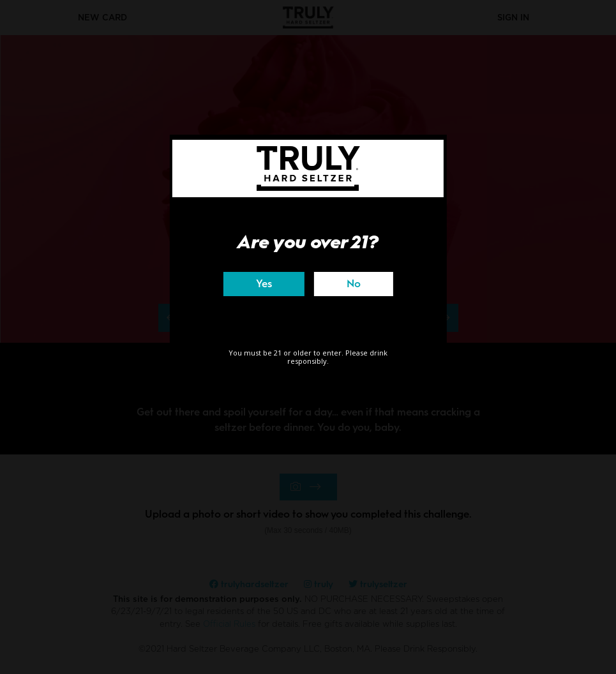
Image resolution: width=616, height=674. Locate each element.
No (354, 284)
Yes (264, 284)
